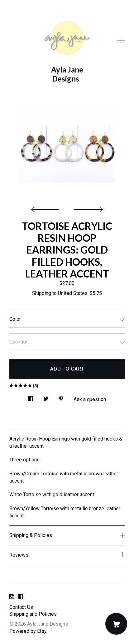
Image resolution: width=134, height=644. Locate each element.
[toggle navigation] (121, 40)
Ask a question (90, 399)
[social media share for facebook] (31, 397)
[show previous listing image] (46, 208)
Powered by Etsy (28, 631)
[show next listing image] (88, 208)
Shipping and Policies (33, 614)
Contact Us (21, 607)
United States (73, 293)
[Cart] (116, 624)
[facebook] (21, 597)
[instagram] (12, 597)
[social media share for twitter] (46, 397)
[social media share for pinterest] (61, 397)
